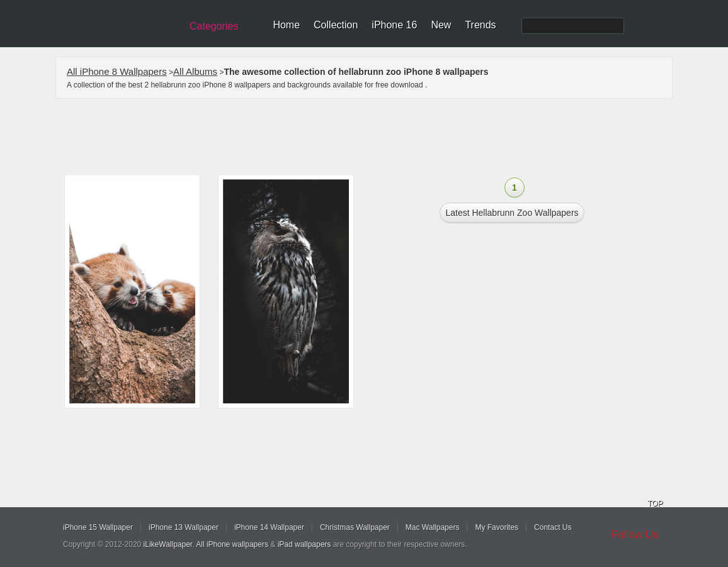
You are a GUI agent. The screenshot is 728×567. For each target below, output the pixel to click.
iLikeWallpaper (168, 544)
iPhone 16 (394, 25)
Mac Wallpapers (433, 527)
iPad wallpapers (304, 544)
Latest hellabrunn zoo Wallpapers (512, 213)
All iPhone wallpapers (232, 544)
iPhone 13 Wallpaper (184, 527)
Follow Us (635, 535)
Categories (214, 26)
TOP (655, 503)
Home (286, 25)
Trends (480, 25)
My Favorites (497, 527)
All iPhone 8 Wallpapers (117, 71)
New (441, 25)
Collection (336, 25)
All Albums (195, 71)
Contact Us (553, 527)
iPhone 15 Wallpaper (98, 527)
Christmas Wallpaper (355, 527)
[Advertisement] (372, 137)
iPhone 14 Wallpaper (269, 527)
